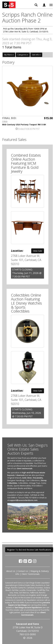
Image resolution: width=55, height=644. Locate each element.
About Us (11, 571)
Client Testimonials (31, 574)
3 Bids (5, 121)
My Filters (9, 55)
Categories (23, 55)
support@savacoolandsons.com (23, 500)
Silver (29, 478)
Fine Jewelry (38, 478)
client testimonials (25, 469)
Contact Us (23, 571)
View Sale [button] (38, 251)
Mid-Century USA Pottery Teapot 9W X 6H (24, 125)
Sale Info (36, 55)
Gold (24, 478)
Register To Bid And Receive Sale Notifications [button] (29, 550)
